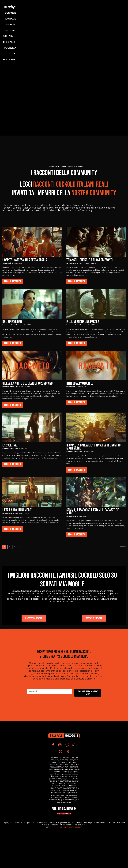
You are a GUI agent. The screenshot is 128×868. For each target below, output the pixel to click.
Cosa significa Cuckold (101, 856)
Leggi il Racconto (13, 281)
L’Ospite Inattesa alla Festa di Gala (25, 260)
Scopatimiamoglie (54, 167)
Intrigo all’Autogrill (80, 384)
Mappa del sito (68, 856)
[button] (12, 7)
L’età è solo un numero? (17, 510)
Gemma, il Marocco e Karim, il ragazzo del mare (93, 512)
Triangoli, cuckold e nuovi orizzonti (90, 260)
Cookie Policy (55, 856)
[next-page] (19, 547)
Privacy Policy (42, 856)
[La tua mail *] (49, 717)
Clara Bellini (7, 263)
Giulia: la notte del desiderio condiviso (28, 384)
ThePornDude (80, 858)
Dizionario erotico (83, 856)
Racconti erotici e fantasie (62, 858)
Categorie (64, 167)
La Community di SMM (74, 263)
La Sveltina (10, 445)
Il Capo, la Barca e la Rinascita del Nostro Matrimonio (94, 447)
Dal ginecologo (12, 322)
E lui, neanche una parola (83, 322)
